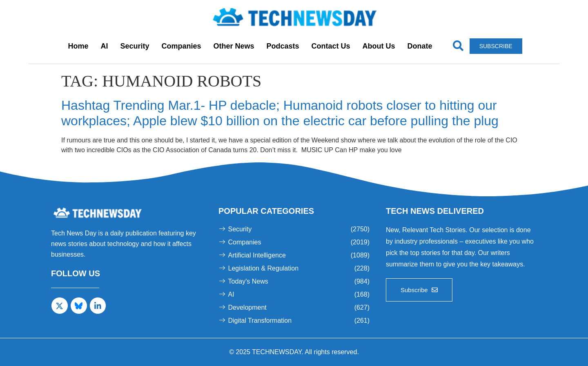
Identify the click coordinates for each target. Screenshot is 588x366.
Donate (420, 46)
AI (104, 46)
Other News (234, 46)
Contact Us (331, 46)
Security (135, 46)
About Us (379, 46)
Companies (181, 46)
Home (78, 46)
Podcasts (283, 46)
